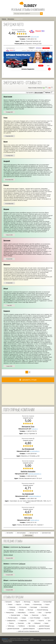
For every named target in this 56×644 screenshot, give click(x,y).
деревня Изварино (29, 629)
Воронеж (37, 602)
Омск (40, 613)
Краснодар (34, 607)
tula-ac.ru (35, 429)
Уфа (29, 623)
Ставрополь (23, 621)
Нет (50, 88)
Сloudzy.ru (5, 639)
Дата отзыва (39, 92)
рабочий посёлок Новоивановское (29, 631)
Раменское (35, 615)
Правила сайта (8, 641)
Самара (24, 618)
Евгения (7, 240)
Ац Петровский (28, 449)
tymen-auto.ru (35, 520)
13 (34, 483)
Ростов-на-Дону (13, 618)
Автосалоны (29, 535)
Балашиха (9, 602)
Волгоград (27, 602)
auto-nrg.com (35, 37)
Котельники (23, 607)
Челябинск (22, 626)
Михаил (7, 264)
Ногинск (32, 613)
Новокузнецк (10, 613)
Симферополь (11, 621)
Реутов (44, 615)
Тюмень (11, 623)
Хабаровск (37, 623)
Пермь (26, 615)
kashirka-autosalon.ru (35, 474)
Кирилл (7, 311)
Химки (46, 623)
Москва (21, 610)
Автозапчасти (34, 533)
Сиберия (22, 564)
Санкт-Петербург (35, 618)
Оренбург (48, 613)
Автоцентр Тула (28, 426)
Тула (49, 621)
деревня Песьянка (44, 629)
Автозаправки (21, 533)
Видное (18, 602)
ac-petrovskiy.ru (35, 451)
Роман (6, 185)
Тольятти (41, 621)
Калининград (37, 604)
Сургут (32, 621)
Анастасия (8, 97)
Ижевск (10, 604)
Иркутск (19, 604)
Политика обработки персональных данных (15, 640)
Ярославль (32, 626)
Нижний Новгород (43, 610)
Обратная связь (35, 640)
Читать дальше (8, 555)
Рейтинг (48, 92)
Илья (6, 288)
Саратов (47, 618)
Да (44, 88)
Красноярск (45, 607)
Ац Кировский (28, 494)
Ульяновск (21, 623)
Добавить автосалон (47, 640)
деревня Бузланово (13, 629)
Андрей (7, 161)
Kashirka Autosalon (28, 471)
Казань (27, 604)
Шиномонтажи (46, 533)
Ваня (6, 142)
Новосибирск (22, 613)
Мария (6, 209)
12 (34, 507)
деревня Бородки (44, 626)
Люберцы (12, 610)
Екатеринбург (48, 602)
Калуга (47, 604)
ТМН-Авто (28, 518)
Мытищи (30, 610)
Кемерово (12, 607)
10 (34, 438)
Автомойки (10, 533)
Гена (5, 118)
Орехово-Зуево (16, 615)
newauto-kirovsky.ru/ (35, 496)
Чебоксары (11, 626)
